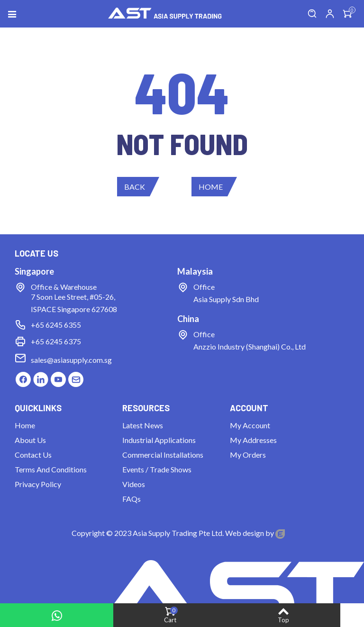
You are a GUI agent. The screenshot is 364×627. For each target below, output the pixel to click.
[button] (138, 187)
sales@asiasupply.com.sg (71, 360)
